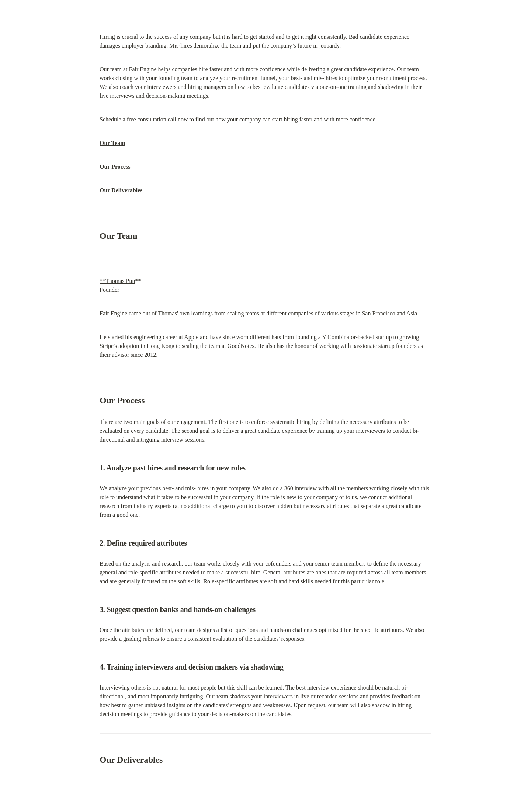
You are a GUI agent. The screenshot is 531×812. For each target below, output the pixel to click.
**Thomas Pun (117, 281)
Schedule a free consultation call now (144, 119)
